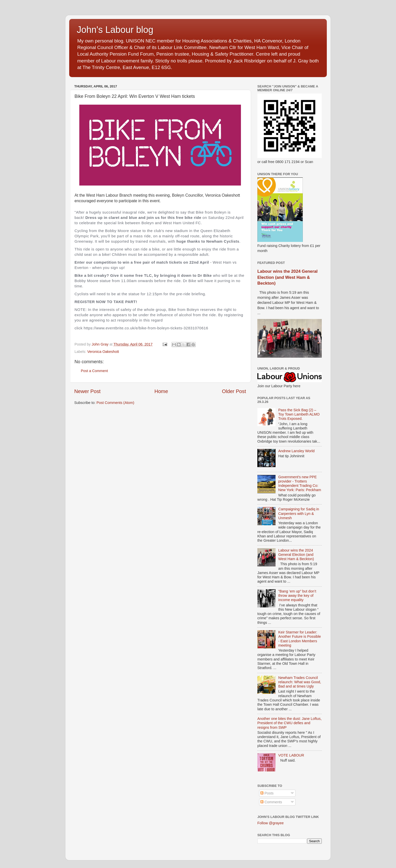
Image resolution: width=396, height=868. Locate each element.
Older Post (234, 391)
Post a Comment (94, 371)
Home (161, 391)
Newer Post (87, 391)
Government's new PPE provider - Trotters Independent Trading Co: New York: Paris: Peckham (300, 484)
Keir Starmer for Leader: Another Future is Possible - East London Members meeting (300, 639)
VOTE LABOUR (291, 755)
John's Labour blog (115, 30)
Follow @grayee (270, 823)
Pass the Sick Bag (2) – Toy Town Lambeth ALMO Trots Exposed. (299, 414)
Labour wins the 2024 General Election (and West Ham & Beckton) (287, 277)
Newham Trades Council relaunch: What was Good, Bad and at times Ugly (300, 682)
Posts (267, 793)
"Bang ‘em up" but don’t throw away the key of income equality (297, 596)
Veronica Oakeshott (103, 352)
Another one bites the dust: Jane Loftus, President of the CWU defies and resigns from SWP (289, 723)
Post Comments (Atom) (115, 403)
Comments (271, 802)
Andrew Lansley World (296, 451)
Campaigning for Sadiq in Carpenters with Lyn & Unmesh (299, 513)
